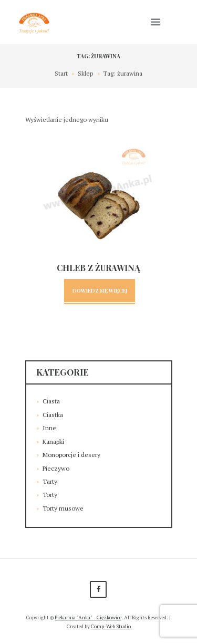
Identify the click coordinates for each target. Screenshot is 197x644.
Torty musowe (63, 508)
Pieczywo (56, 468)
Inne (49, 428)
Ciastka (53, 415)
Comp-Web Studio (111, 626)
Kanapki (53, 442)
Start (61, 73)
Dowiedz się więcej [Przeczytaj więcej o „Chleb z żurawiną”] (100, 290)
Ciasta (51, 401)
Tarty (50, 481)
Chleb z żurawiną (98, 268)
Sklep (85, 73)
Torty (50, 495)
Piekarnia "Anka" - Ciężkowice (88, 617)
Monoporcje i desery (71, 455)
